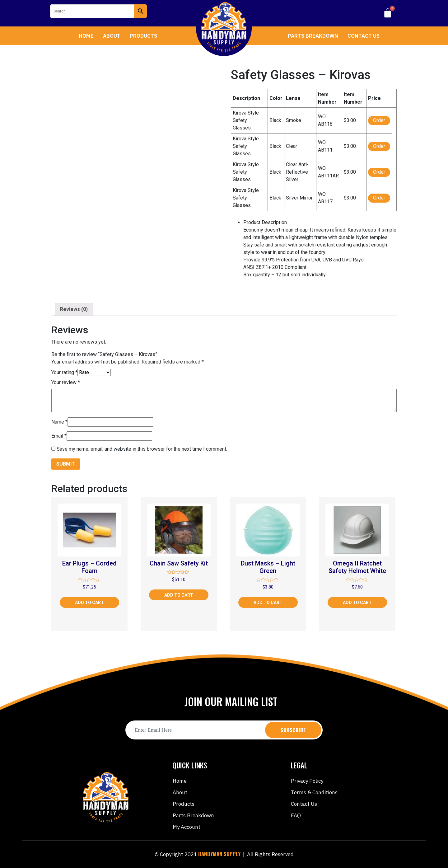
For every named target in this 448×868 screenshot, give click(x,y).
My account (187, 827)
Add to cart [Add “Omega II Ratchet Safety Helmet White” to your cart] (357, 603)
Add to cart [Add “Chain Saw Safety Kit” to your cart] (179, 595)
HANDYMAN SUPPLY (219, 854)
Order (379, 120)
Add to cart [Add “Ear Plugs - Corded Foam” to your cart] (89, 603)
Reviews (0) (74, 309)
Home (86, 36)
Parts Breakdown (313, 36)
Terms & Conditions (314, 792)
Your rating (64, 372)
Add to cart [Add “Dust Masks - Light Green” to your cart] (268, 603)
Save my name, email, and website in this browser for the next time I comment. (142, 449)
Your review (66, 382)
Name (59, 422)
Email (59, 436)
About (112, 36)
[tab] (74, 309)
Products (143, 36)
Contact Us (364, 36)
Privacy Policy (307, 781)
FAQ (296, 815)
